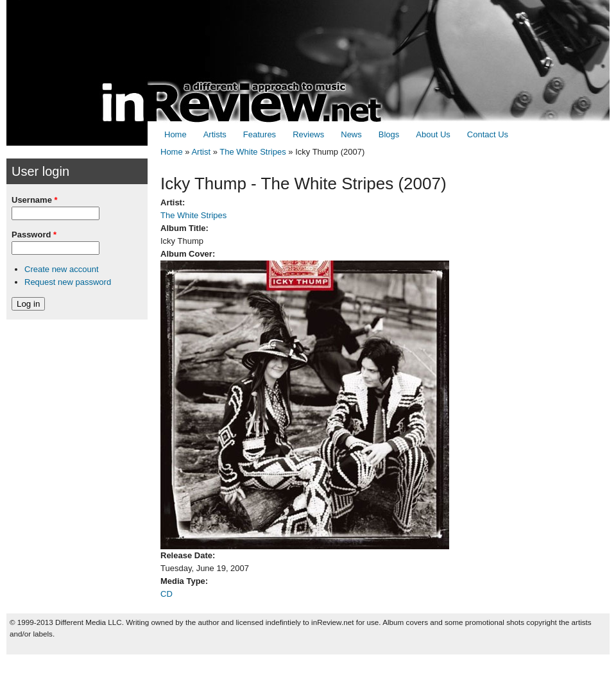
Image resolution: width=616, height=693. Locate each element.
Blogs (389, 134)
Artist (201, 152)
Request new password (68, 282)
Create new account (62, 269)
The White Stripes (252, 152)
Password (34, 235)
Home (175, 134)
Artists (215, 134)
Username (35, 200)
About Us (433, 134)
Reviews (308, 134)
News (351, 134)
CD (167, 594)
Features (260, 134)
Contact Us (488, 134)
